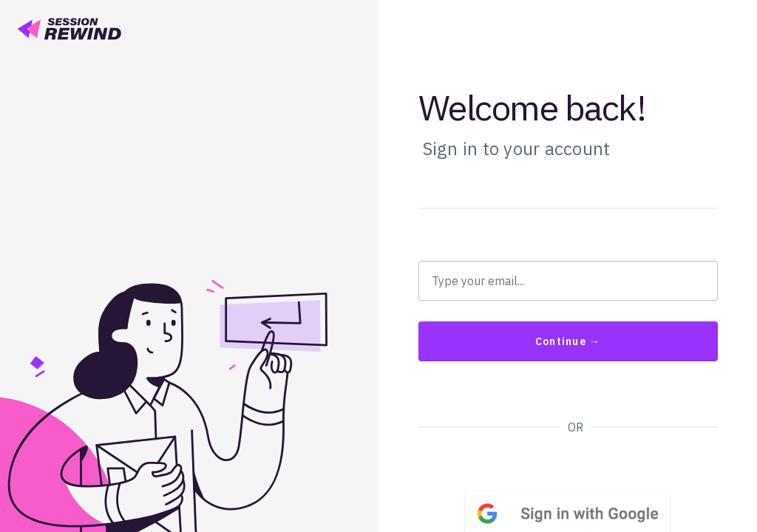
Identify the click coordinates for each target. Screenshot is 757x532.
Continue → (568, 341)
